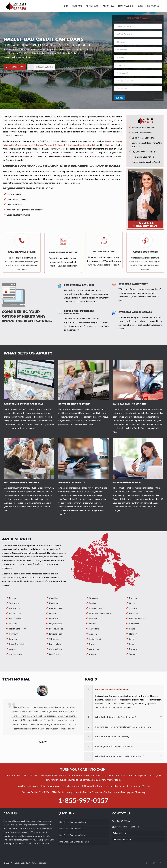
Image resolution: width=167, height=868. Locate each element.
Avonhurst (134, 624)
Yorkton (13, 624)
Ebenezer (134, 598)
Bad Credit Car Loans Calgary (73, 835)
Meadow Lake (56, 629)
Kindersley (54, 603)
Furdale (93, 603)
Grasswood (95, 598)
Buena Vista (55, 644)
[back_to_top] (161, 862)
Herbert (133, 634)
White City (54, 639)
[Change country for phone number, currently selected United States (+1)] (117, 81)
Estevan (13, 639)
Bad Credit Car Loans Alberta (73, 822)
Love (131, 639)
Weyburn (14, 634)
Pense (132, 629)
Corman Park (56, 649)
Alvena (92, 654)
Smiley (92, 624)
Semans (133, 654)
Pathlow (133, 649)
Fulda (132, 644)
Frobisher (134, 613)
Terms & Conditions (122, 839)
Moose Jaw (15, 608)
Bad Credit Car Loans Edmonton (74, 842)
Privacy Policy (120, 833)
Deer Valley (55, 654)
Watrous (53, 613)
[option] (43, 710)
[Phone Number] (138, 81)
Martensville (95, 608)
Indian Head (95, 639)
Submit (119, 98)
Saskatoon (14, 603)
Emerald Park (56, 634)
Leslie (132, 603)
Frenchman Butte (138, 618)
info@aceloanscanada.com (127, 827)
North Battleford (18, 629)
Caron (92, 644)
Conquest (134, 608)
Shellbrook (55, 618)
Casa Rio (53, 598)
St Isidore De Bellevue (100, 613)
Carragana (94, 629)
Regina (12, 598)
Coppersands (16, 654)
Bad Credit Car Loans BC (71, 828)
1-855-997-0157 (84, 800)
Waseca (93, 634)
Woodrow (94, 649)
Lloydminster (56, 624)
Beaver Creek (56, 608)
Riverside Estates (18, 644)
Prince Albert (16, 613)
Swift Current (16, 618)
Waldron (93, 618)
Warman (13, 649)
